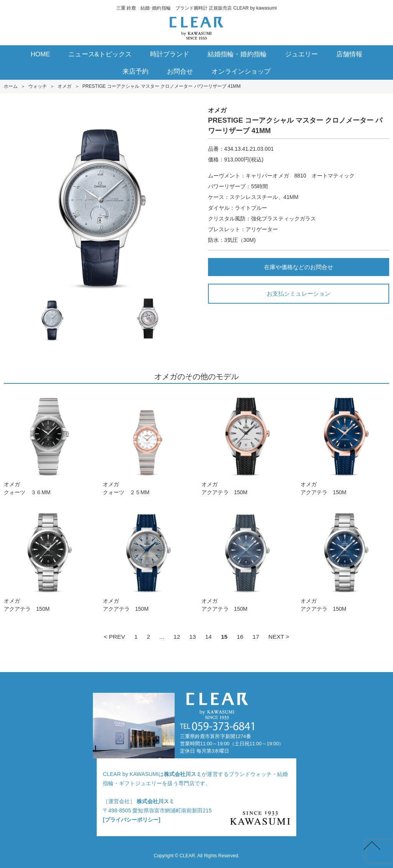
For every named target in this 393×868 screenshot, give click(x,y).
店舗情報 (349, 54)
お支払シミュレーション (298, 293)
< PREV (114, 637)
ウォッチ (38, 86)
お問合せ (180, 72)
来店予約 (135, 72)
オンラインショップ (241, 72)
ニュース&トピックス (100, 54)
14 (208, 637)
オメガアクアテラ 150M (246, 443)
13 (192, 637)
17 (256, 637)
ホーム (11, 86)
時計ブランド (170, 54)
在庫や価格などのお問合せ (299, 267)
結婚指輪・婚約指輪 (237, 54)
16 (240, 637)
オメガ (64, 86)
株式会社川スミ (183, 774)
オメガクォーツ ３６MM (48, 443)
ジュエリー (301, 54)
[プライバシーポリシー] (132, 820)
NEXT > (279, 637)
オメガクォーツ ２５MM (147, 443)
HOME (40, 54)
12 (177, 637)
